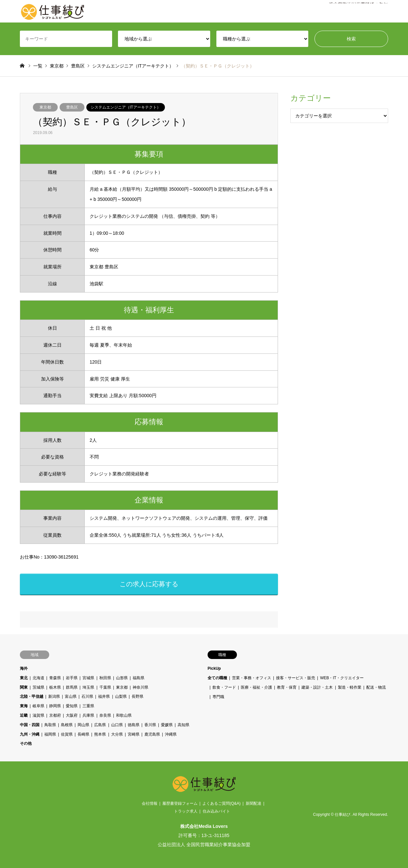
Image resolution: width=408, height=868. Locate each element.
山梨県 (121, 696)
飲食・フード (224, 687)
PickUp (214, 668)
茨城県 (38, 687)
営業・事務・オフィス (252, 678)
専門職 (218, 696)
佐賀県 (67, 734)
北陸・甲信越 (32, 696)
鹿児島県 (152, 734)
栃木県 (55, 687)
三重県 (89, 706)
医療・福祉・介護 (257, 687)
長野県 (138, 696)
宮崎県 (134, 734)
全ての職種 (217, 678)
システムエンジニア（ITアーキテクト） (126, 107)
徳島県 (134, 725)
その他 (26, 743)
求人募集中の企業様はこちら (358, 11)
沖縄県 (171, 734)
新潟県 (54, 696)
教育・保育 (287, 687)
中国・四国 (30, 725)
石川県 (88, 696)
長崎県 (84, 734)
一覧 (38, 66)
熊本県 (100, 734)
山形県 (122, 678)
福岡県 (50, 734)
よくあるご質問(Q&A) (221, 803)
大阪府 (72, 715)
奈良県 (105, 715)
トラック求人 (186, 811)
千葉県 (105, 687)
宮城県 (89, 678)
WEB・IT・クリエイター (342, 678)
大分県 (117, 734)
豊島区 (72, 107)
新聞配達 (254, 803)
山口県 (117, 725)
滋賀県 (38, 715)
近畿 (24, 715)
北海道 (38, 678)
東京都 (45, 107)
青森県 (55, 678)
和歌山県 (124, 715)
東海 (24, 706)
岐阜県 (38, 706)
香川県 (150, 725)
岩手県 (72, 678)
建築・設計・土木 (317, 687)
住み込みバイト (216, 811)
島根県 (67, 725)
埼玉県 (89, 687)
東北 (24, 678)
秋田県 (105, 678)
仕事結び (342, 815)
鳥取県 (50, 725)
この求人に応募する (149, 584)
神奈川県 (140, 687)
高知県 (183, 725)
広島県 (100, 725)
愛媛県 (167, 725)
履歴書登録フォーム (180, 803)
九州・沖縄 (30, 734)
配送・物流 (376, 687)
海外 (24, 668)
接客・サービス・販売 (296, 678)
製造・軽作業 (350, 687)
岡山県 (84, 725)
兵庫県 (89, 715)
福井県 (104, 696)
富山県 (71, 696)
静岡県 (55, 706)
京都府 (55, 715)
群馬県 (72, 687)
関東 (24, 687)
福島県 (138, 678)
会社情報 (150, 803)
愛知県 (72, 706)
